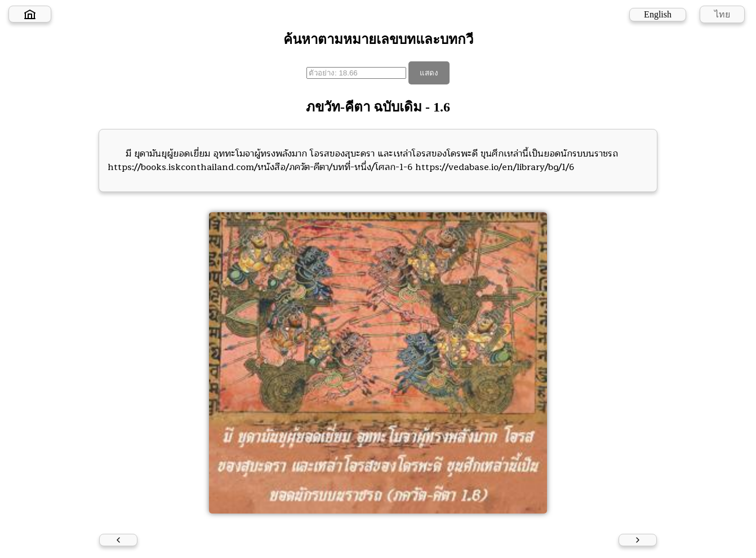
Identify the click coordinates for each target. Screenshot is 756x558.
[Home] (30, 14)
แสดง (429, 73)
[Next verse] (638, 540)
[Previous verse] (118, 540)
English (658, 14)
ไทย (722, 14)
